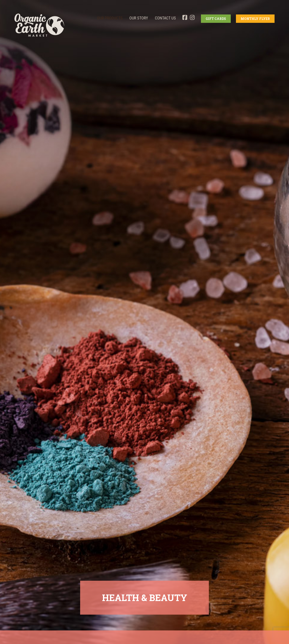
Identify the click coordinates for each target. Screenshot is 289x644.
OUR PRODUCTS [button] (110, 18)
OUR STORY (139, 18)
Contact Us (165, 18)
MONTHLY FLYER (255, 19)
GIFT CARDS (216, 19)
